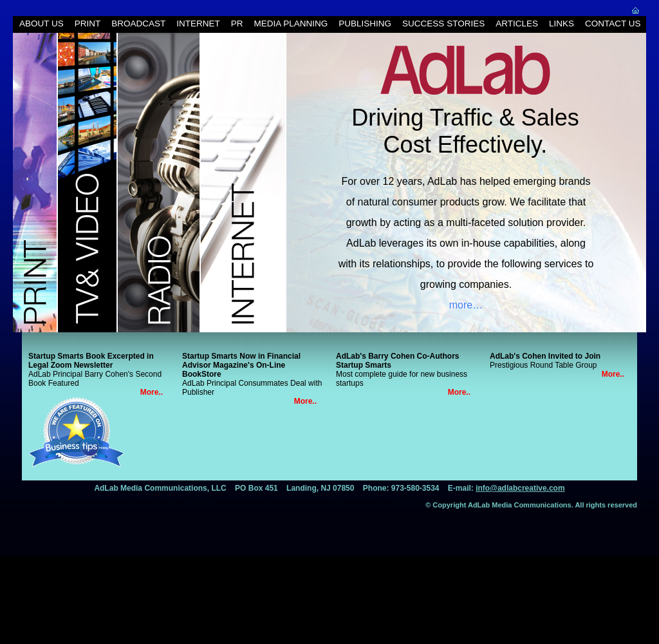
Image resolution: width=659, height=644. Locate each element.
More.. (152, 392)
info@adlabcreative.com (520, 488)
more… (466, 305)
